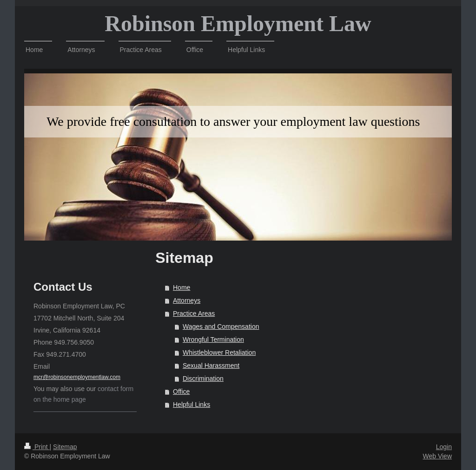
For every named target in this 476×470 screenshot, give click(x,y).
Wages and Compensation (221, 326)
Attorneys (187, 300)
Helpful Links (192, 405)
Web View (437, 456)
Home (182, 287)
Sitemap (65, 447)
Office (181, 392)
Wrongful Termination (213, 339)
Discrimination (203, 379)
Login (444, 447)
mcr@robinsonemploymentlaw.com (77, 377)
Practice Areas (194, 313)
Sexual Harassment (211, 366)
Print (37, 447)
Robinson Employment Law (238, 23)
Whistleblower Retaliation (219, 352)
